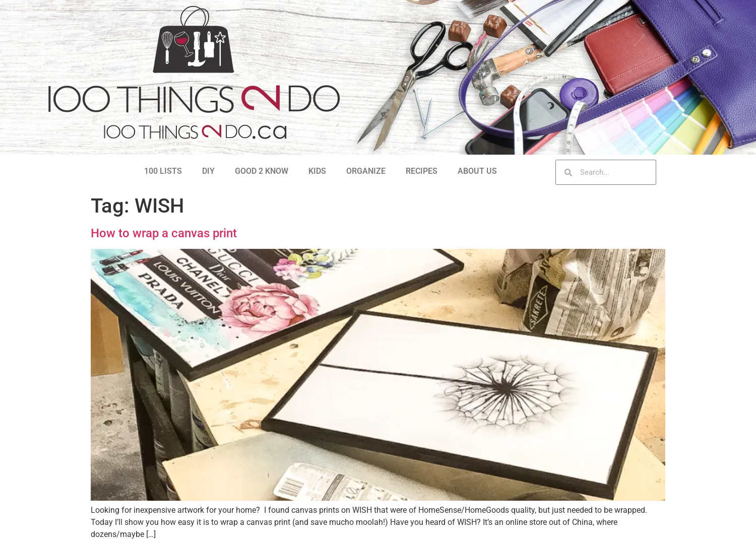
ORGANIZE (366, 171)
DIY (208, 171)
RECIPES (422, 171)
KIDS (317, 171)
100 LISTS (163, 171)
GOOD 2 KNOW (262, 171)
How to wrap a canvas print (164, 233)
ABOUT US (477, 171)
